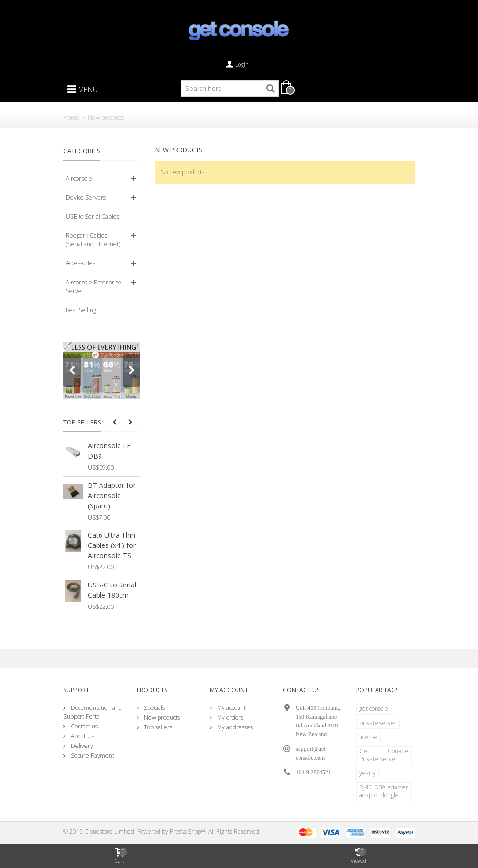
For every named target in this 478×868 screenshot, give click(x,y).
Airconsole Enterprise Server (94, 287)
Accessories (80, 263)
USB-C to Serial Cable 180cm (112, 590)
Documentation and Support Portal (93, 712)
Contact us (83, 726)
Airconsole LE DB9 (109, 451)
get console (374, 709)
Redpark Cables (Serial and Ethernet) (93, 240)
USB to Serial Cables (92, 216)
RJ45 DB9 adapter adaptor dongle (384, 791)
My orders (229, 717)
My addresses (234, 727)
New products (161, 717)
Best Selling (81, 310)
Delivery (81, 746)
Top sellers (82, 422)
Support (76, 690)
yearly (368, 773)
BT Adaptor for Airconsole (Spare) (112, 495)
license (368, 737)
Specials (154, 708)
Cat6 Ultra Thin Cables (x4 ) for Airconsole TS (112, 545)
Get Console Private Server (384, 755)
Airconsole (79, 178)
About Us (82, 736)
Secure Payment (92, 756)
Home (71, 117)
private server (378, 723)
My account (231, 708)
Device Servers (86, 197)
